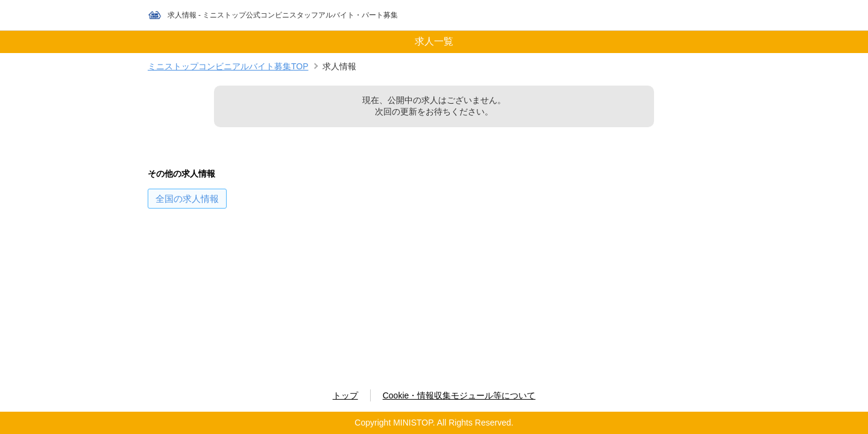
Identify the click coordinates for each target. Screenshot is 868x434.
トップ (345, 395)
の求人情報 (187, 199)
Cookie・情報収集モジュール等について (459, 395)
